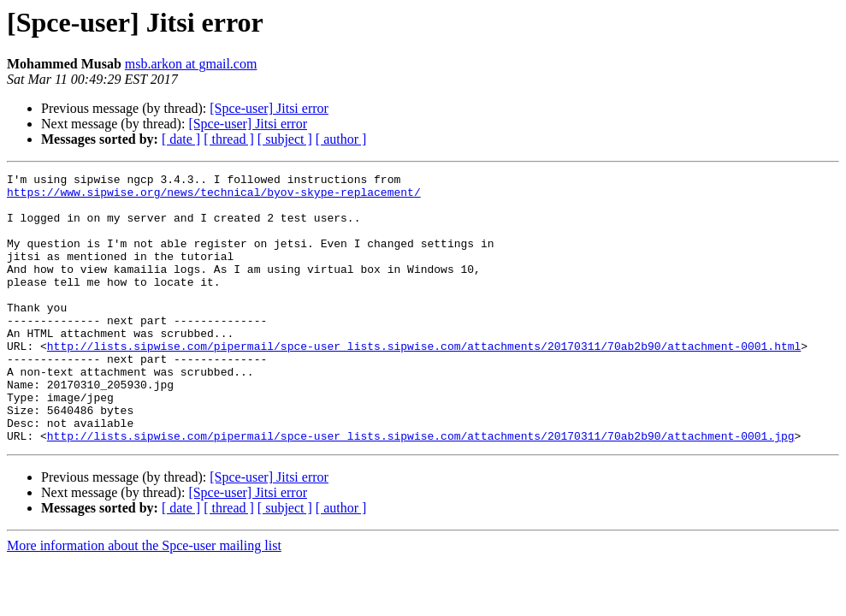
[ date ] (181, 139)
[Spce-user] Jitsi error (269, 108)
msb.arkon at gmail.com (191, 64)
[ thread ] (229, 139)
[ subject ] (285, 139)
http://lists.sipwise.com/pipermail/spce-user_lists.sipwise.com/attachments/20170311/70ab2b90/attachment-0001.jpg (421, 489)
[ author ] (341, 139)
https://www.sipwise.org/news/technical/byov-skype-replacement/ (214, 197)
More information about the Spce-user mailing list (144, 599)
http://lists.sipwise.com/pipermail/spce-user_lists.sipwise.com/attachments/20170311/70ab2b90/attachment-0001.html (424, 382)
